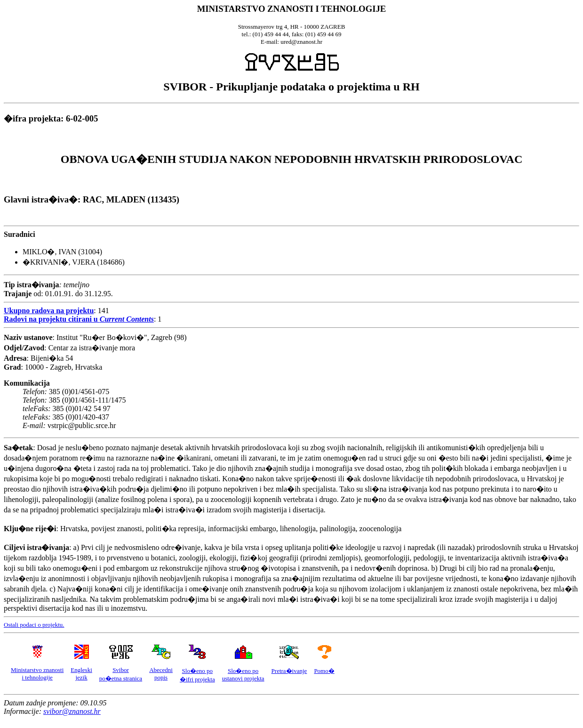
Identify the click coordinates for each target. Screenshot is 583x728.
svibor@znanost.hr (72, 711)
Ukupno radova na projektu (49, 311)
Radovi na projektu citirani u (79, 319)
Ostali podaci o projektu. (34, 625)
